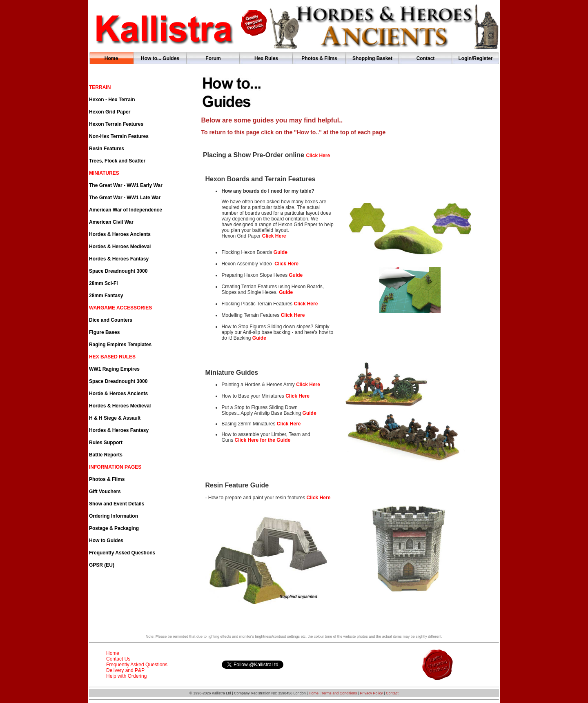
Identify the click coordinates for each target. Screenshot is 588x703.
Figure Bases (104, 332)
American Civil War (111, 222)
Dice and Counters (111, 320)
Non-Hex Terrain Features (119, 136)
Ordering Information (114, 516)
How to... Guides (160, 58)
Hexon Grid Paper (110, 112)
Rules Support (106, 443)
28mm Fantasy (106, 296)
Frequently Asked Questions (122, 553)
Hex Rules (266, 58)
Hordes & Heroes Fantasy (119, 259)
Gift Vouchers (105, 492)
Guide (281, 252)
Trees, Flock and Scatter (117, 161)
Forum (213, 58)
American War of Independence (126, 210)
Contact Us (118, 659)
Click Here (306, 304)
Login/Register (475, 58)
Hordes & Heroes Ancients (120, 234)
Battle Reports (106, 455)
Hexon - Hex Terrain (112, 100)
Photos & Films (319, 58)
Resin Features (107, 149)
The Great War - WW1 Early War (126, 185)
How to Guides (106, 541)
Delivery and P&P (125, 670)
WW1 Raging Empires (114, 369)
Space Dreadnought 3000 (118, 271)
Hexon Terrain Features (116, 124)
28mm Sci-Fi (104, 283)
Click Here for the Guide (262, 440)
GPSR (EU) (102, 565)
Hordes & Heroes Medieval (120, 247)
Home (111, 58)
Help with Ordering (126, 676)
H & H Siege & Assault (115, 418)
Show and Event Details (117, 504)
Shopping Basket (372, 58)
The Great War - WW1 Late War (125, 198)
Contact (426, 58)
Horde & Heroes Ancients (118, 394)
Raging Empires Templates (120, 345)
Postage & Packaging (114, 528)
